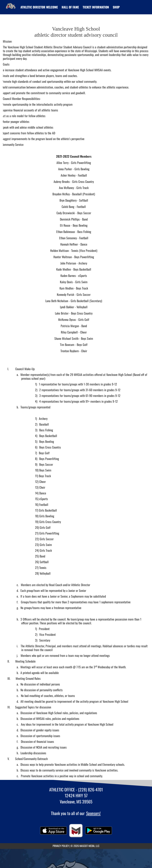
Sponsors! (93, 813)
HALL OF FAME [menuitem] (70, 7)
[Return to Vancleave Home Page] (11, 5)
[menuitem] (39, 7)
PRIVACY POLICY (61, 846)
